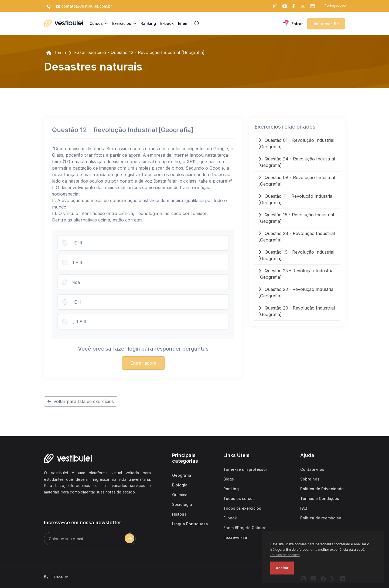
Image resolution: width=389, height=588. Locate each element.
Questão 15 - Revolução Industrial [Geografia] (296, 218)
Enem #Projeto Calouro (245, 528)
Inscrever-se (326, 24)
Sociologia (182, 504)
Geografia (182, 475)
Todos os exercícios (242, 508)
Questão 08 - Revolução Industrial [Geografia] (297, 181)
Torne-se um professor (245, 469)
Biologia (180, 485)
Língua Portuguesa (190, 524)
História (179, 514)
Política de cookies (285, 555)
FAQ (304, 508)
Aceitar (282, 568)
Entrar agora (143, 363)
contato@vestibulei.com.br (84, 6)
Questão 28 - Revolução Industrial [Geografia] (297, 237)
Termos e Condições (320, 498)
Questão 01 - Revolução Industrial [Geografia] (296, 143)
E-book (230, 518)
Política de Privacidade (322, 489)
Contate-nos (312, 469)
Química (180, 495)
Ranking (231, 489)
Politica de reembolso (321, 518)
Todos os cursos (239, 498)
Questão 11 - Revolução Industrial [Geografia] (296, 199)
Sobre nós (310, 479)
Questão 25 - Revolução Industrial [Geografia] (296, 274)
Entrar (297, 24)
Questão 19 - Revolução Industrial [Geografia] (296, 255)
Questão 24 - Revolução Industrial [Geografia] (297, 162)
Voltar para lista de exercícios (81, 401)
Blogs (229, 479)
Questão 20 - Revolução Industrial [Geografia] (297, 311)
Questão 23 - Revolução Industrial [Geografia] (296, 293)
